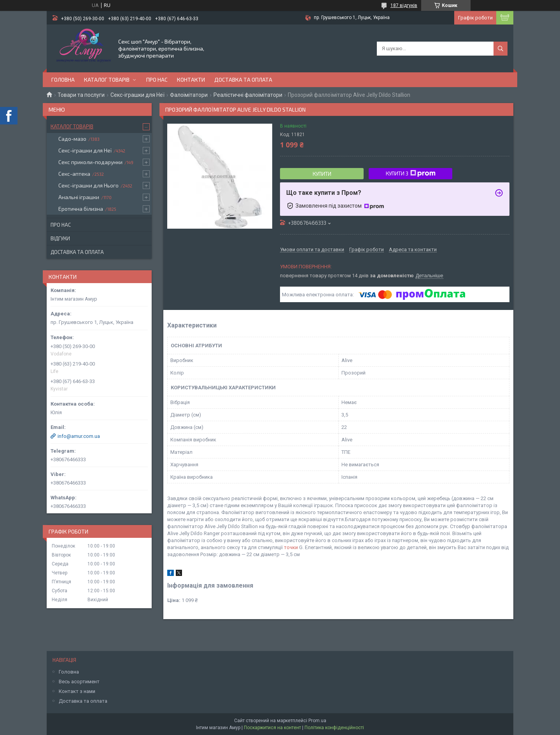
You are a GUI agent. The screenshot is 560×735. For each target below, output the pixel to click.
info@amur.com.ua (79, 436)
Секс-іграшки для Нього (88, 185)
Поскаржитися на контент (272, 728)
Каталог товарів (107, 80)
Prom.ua (317, 721)
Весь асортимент (79, 682)
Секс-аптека (74, 174)
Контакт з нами (77, 691)
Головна (63, 80)
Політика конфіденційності (334, 728)
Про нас (157, 80)
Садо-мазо (72, 139)
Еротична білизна (81, 209)
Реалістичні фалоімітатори (248, 95)
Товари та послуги (81, 95)
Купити (322, 174)
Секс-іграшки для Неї (137, 95)
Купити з (411, 173)
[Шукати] (500, 49)
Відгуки (60, 238)
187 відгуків (404, 5)
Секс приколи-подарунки (90, 162)
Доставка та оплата (243, 80)
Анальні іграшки (79, 197)
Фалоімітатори (189, 95)
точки (291, 547)
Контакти (191, 80)
